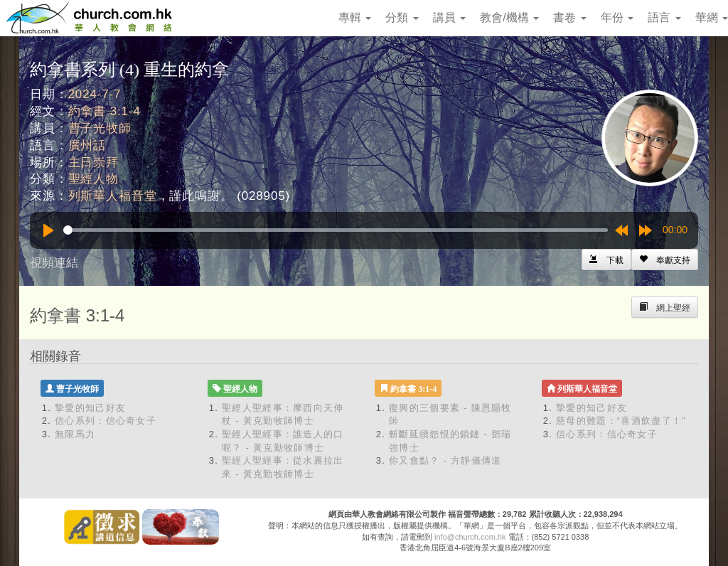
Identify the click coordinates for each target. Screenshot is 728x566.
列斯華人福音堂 (113, 196)
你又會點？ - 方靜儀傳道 (445, 460)
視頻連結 (54, 263)
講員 (449, 17)
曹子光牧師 (100, 128)
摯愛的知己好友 (90, 408)
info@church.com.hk (470, 537)
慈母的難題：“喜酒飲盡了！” (621, 421)
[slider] (336, 230)
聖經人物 (93, 179)
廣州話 (87, 145)
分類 (402, 17)
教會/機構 (509, 17)
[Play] (48, 230)
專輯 (355, 17)
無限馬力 (75, 434)
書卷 (569, 17)
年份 (617, 17)
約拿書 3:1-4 (105, 111)
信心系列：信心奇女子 (106, 421)
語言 (664, 17)
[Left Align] (665, 260)
